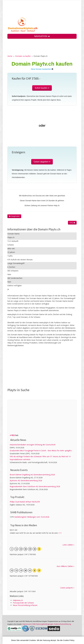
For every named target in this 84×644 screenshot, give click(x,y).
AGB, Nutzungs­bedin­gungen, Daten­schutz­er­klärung (52, 624)
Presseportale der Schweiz (23, 603)
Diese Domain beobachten (41, 69)
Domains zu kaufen (23, 56)
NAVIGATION (42, 36)
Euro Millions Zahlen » (65, 566)
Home (10, 56)
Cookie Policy (69, 640)
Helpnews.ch (18, 600)
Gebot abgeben (42, 162)
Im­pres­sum (27, 624)
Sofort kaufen (42, 88)
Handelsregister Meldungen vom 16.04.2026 (32, 517)
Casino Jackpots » (67, 588)
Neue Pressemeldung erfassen (25, 605)
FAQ (72, 223)
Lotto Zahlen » (68, 545)
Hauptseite (14, 216)
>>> (60, 533)
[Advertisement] (46, 368)
